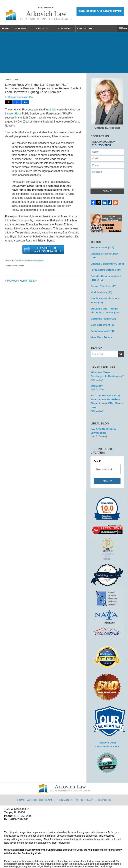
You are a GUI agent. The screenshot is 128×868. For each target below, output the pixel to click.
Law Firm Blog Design (108, 857)
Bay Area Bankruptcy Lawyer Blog (107, 415)
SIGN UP (107, 465)
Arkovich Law (38, 857)
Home (8, 29)
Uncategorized (38, 261)
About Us (49, 29)
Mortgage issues (102, 310)
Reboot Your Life (102, 280)
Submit (107, 191)
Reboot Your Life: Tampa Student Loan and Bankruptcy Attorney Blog (38, 14)
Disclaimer (49, 782)
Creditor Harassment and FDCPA (104, 272)
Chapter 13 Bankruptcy (106, 253)
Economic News (102, 322)
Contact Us (95, 29)
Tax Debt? (96, 376)
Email (97, 445)
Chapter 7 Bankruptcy (106, 259)
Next (33, 281)
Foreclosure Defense (104, 265)
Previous (11, 281)
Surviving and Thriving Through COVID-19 (103, 303)
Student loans (21, 261)
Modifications (100, 286)
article (53, 110)
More (121, 29)
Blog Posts (102, 782)
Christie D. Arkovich (107, 103)
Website (27, 29)
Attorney (71, 29)
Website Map (84, 782)
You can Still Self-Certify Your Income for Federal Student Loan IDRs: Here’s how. (107, 389)
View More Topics (100, 328)
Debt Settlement (102, 316)
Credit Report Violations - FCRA (105, 293)
